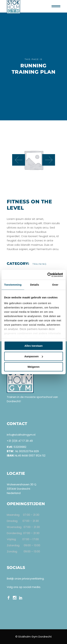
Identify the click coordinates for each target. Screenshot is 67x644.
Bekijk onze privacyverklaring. (26, 579)
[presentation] (19, 160)
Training (40, 264)
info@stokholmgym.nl (21, 435)
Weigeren (33, 367)
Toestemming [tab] (13, 285)
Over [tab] (55, 285)
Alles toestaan (34, 346)
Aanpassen (34, 356)
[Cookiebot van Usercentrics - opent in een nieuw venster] (48, 275)
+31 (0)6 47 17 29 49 (20, 441)
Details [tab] (34, 285)
